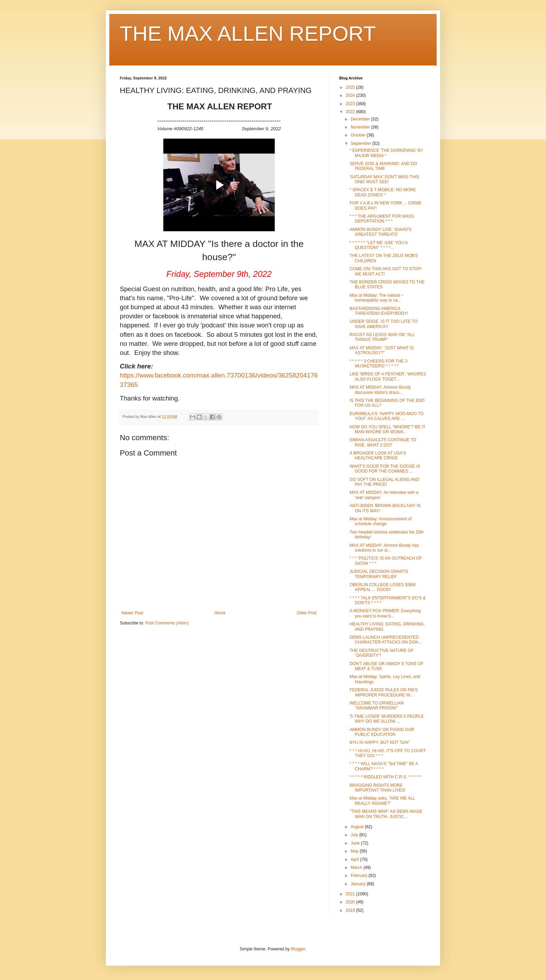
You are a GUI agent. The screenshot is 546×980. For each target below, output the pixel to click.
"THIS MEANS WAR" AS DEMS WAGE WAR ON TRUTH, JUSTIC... (386, 814)
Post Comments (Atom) (167, 623)
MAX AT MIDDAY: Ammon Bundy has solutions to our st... (384, 548)
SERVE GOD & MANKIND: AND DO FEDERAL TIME (383, 166)
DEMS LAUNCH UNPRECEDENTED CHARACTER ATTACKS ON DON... (386, 640)
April (355, 860)
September (361, 143)
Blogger (298, 949)
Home (220, 613)
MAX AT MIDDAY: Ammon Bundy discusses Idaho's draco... (380, 390)
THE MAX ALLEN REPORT (248, 34)
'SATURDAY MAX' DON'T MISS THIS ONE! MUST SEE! (384, 179)
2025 (351, 87)
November (361, 127)
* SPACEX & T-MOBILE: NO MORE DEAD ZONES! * (383, 192)
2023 (351, 104)
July (355, 835)
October (359, 135)
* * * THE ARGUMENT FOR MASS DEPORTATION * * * (382, 219)
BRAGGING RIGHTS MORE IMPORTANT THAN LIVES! (378, 788)
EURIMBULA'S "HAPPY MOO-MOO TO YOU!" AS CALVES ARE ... (387, 416)
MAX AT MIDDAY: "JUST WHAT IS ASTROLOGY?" (382, 350)
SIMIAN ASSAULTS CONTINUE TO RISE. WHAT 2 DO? (383, 442)
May (355, 851)
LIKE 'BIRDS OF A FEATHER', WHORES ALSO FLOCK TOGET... (388, 376)
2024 (351, 95)
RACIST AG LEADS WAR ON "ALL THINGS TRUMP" (382, 337)
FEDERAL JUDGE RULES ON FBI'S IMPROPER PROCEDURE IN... (384, 692)
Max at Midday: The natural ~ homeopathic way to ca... (377, 298)
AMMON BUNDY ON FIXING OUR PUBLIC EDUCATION (382, 732)
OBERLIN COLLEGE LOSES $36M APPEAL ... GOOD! (383, 587)
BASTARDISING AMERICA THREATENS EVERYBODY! (379, 311)
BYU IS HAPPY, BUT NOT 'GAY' (380, 742)
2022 (351, 112)
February (360, 876)
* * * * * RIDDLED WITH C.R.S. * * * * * (385, 777)
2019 (351, 910)
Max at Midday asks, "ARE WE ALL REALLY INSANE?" (382, 801)
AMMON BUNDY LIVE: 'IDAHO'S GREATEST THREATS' (381, 232)
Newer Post (132, 613)
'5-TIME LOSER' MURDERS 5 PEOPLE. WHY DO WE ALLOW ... (387, 719)
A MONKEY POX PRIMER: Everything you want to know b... (385, 613)
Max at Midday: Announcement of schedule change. (381, 521)
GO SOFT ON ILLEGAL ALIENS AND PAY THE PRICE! (384, 482)
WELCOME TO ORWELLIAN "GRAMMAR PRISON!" (377, 706)
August (358, 827)
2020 (351, 902)
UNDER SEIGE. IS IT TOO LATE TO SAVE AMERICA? (384, 324)
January (359, 884)
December (361, 119)
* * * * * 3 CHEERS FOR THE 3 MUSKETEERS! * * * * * (379, 364)
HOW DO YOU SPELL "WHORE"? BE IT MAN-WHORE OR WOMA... (388, 429)
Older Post (307, 613)
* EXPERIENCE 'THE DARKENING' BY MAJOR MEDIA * (386, 153)
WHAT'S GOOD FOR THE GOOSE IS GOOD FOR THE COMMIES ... (385, 469)
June (356, 843)
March (357, 868)
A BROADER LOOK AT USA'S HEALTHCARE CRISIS (378, 456)
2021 (351, 894)
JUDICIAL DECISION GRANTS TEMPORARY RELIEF (379, 574)
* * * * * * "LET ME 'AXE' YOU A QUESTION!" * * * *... (379, 245)
